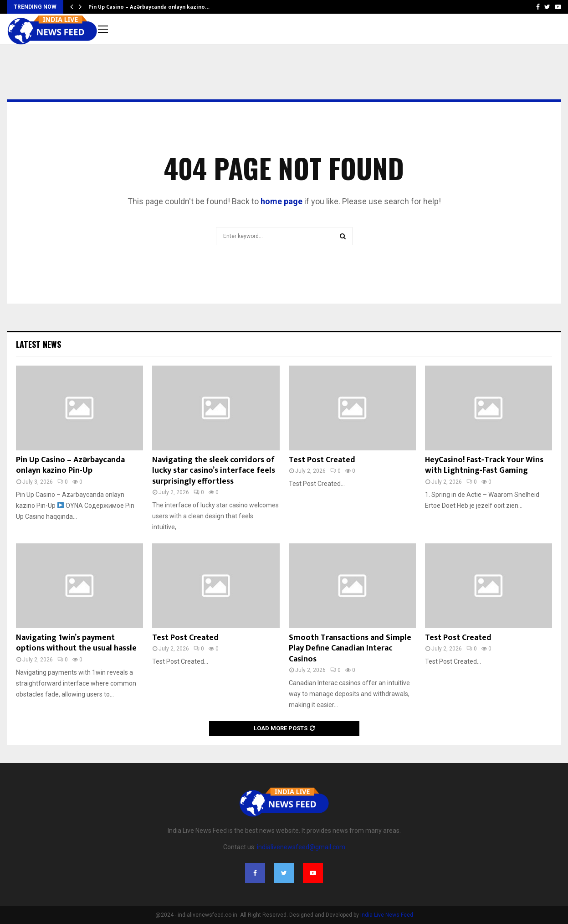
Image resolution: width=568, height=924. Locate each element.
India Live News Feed (387, 915)
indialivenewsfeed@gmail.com (301, 847)
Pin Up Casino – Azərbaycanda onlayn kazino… (149, 7)
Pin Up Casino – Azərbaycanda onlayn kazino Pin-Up (70, 465)
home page (281, 201)
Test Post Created (322, 460)
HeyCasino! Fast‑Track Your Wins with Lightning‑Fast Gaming (484, 465)
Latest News (38, 344)
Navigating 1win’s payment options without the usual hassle (76, 643)
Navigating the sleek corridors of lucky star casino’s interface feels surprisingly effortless (214, 471)
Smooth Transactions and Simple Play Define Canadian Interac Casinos (350, 648)
